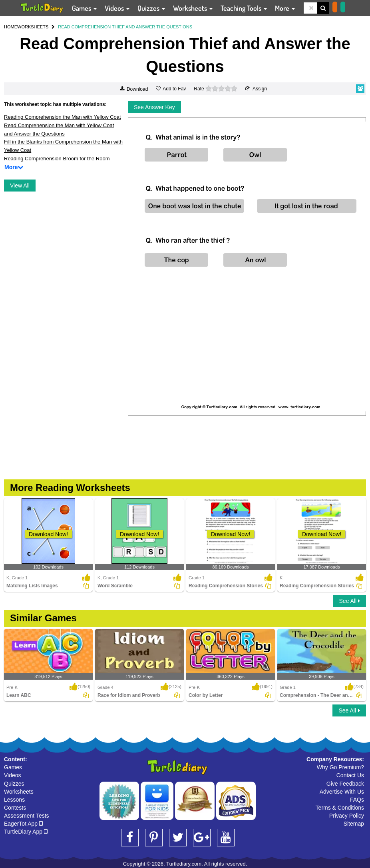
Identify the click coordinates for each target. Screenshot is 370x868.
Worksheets (19, 792)
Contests (15, 808)
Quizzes (14, 784)
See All (350, 601)
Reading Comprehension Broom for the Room (57, 159)
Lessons (14, 800)
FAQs (357, 800)
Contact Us (350, 775)
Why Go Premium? (340, 767)
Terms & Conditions (340, 808)
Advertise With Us (342, 792)
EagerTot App (23, 824)
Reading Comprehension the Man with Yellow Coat (63, 117)
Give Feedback (345, 784)
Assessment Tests (27, 816)
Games (13, 767)
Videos (13, 775)
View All (20, 186)
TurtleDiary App (26, 832)
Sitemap (354, 824)
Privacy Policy (347, 816)
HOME (11, 27)
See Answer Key (154, 107)
